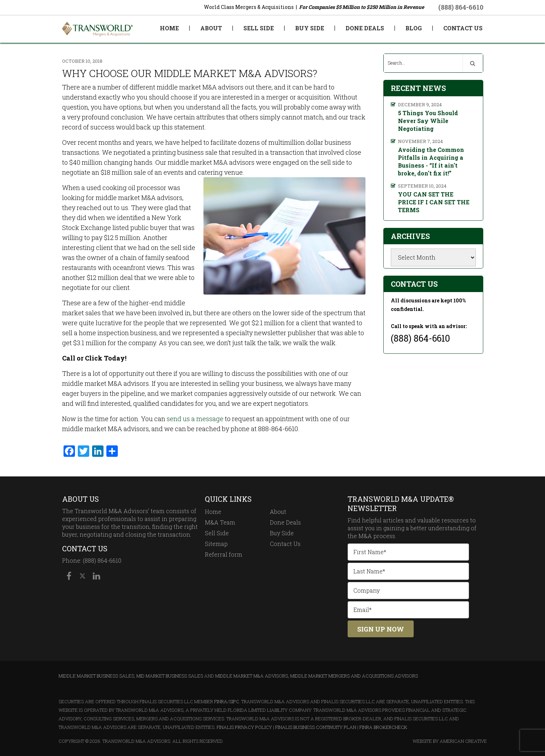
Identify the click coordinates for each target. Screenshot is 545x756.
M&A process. (377, 536)
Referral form (224, 554)
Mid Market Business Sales (170, 676)
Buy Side (282, 533)
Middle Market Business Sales (96, 676)
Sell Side (217, 533)
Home (213, 512)
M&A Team (220, 522)
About (278, 512)
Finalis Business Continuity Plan (316, 727)
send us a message (195, 419)
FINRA (221, 701)
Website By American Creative (450, 741)
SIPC (234, 701)
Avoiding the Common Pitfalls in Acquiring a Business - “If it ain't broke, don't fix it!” (431, 161)
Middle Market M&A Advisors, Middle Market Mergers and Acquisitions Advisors (317, 676)
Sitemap (216, 544)
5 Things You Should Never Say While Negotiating (428, 121)
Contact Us (285, 544)
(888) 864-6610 (461, 7)
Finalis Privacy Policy (244, 727)
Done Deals (285, 522)
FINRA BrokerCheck (383, 727)
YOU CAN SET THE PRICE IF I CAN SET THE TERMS (434, 202)
